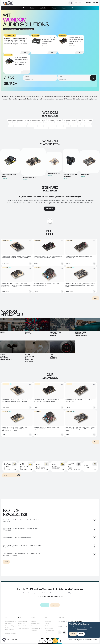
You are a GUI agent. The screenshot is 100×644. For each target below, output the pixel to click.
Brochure (47, 625)
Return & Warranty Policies (10, 632)
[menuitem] (33, 8)
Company (64, 8)
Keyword (27, 76)
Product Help (8, 625)
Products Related (22, 623)
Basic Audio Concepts (10, 623)
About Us (34, 623)
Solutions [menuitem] (75, 8)
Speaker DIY (21, 625)
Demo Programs (49, 630)
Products (32, 8)
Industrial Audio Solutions (25, 627)
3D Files (47, 627)
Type (61, 76)
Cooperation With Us (37, 630)
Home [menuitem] (25, 8)
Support (54, 8)
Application (43, 8)
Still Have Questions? (10, 635)
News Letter (35, 627)
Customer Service (36, 625)
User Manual (48, 623)
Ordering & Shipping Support (10, 628)
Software (47, 634)
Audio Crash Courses (23, 630)
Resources (34, 632)
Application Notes (49, 632)
